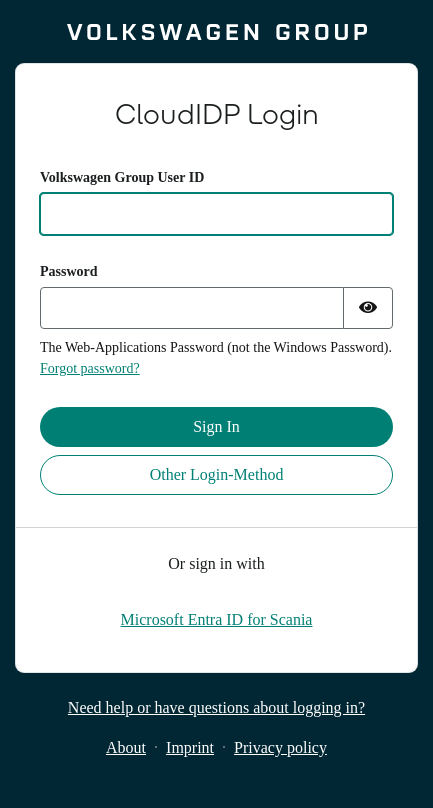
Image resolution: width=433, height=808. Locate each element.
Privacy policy (280, 747)
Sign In (216, 426)
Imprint (190, 747)
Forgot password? (90, 368)
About (126, 747)
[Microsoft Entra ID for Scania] (217, 619)
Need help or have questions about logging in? (216, 707)
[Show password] (368, 308)
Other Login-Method (217, 474)
